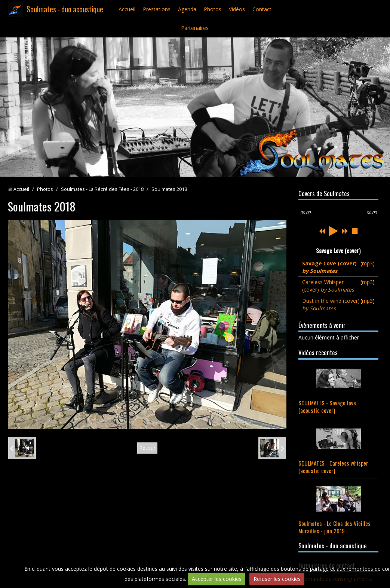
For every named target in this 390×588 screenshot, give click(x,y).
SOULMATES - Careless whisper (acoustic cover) (333, 467)
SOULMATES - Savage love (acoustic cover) (327, 406)
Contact (262, 9)
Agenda (187, 9)
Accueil (127, 9)
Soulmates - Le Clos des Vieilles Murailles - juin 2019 (334, 527)
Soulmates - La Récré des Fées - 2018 (102, 189)
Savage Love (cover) (329, 267)
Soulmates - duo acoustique (65, 9)
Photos (213, 9)
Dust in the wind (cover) (331, 304)
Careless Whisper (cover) (328, 286)
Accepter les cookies (217, 579)
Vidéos (237, 9)
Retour (147, 448)
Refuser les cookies (277, 579)
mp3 (367, 263)
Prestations (157, 9)
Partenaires (195, 28)
